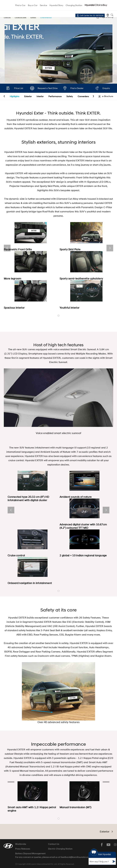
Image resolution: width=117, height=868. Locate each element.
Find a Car (20, 5)
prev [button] (4, 96)
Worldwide (21, 844)
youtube (108, 845)
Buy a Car (33, 5)
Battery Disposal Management (30, 853)
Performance (55, 96)
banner (58, 316)
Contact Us (54, 844)
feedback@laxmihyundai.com (75, 857)
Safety (70, 96)
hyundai (7, 5)
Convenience (84, 96)
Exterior (28, 96)
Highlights (15, 96)
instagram (115, 845)
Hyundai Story (56, 5)
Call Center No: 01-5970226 (92, 15)
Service (43, 5)
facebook (102, 845)
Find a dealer (108, 15)
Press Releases (23, 849)
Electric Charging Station (60, 849)
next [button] (93, 96)
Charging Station (74, 5)
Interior (40, 96)
